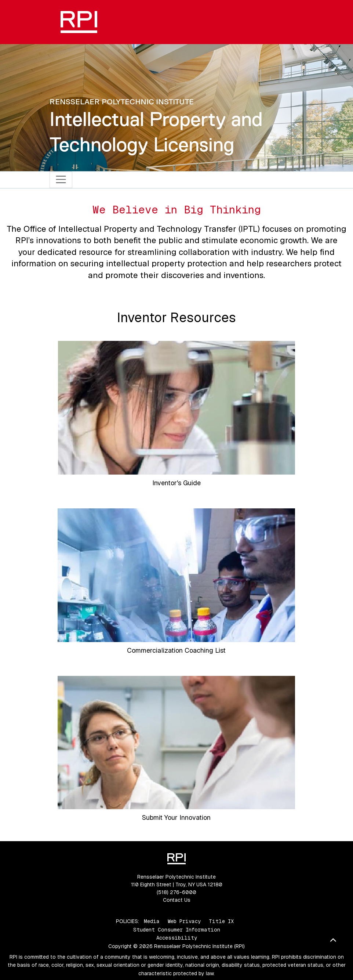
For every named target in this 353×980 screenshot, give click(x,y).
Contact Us (177, 900)
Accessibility (177, 938)
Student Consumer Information (177, 930)
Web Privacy (184, 921)
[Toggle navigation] (61, 180)
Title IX (221, 921)
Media (152, 921)
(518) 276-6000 (176, 892)
